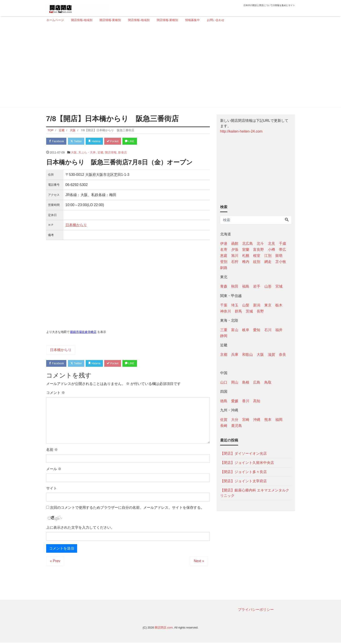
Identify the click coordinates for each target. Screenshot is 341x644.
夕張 (235, 250)
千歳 (282, 243)
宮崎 (246, 420)
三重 (224, 330)
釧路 (224, 268)
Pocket (119, 141)
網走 (268, 262)
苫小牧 (281, 262)
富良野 (258, 250)
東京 (268, 305)
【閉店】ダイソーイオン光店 (243, 453)
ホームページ (55, 20)
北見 (271, 243)
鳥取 (268, 382)
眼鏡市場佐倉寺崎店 (83, 333)
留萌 (279, 256)
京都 (224, 355)
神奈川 (226, 311)
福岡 (279, 420)
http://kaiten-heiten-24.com (241, 131)
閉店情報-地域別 (139, 20)
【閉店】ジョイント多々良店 (243, 472)
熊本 (268, 420)
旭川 (235, 256)
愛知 (257, 330)
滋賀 (271, 355)
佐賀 (224, 420)
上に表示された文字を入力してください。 (80, 529)
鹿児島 (237, 426)
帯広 (282, 250)
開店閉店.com (164, 629)
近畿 (100, 153)
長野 (260, 311)
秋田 (235, 286)
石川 (268, 330)
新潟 (257, 305)
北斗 (260, 243)
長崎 (224, 426)
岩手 (257, 286)
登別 (224, 262)
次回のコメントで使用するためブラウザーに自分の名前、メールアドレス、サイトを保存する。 (127, 509)
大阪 (74, 153)
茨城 (249, 311)
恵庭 (224, 256)
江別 (268, 256)
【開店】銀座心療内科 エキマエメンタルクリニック (255, 493)
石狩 (235, 262)
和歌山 (248, 355)
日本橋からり (76, 226)
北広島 (248, 243)
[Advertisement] (169, 67)
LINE (138, 141)
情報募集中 (192, 20)
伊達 (224, 243)
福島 (246, 286)
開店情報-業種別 (110, 20)
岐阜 (246, 330)
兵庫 (235, 355)
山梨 (246, 305)
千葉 (224, 305)
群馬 (238, 311)
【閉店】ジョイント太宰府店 (243, 481)
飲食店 (123, 153)
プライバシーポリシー (256, 611)
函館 (235, 243)
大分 (235, 420)
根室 (257, 256)
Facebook (57, 141)
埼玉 (235, 305)
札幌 (246, 256)
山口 (224, 382)
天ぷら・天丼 (87, 153)
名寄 (224, 250)
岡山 (235, 382)
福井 (279, 330)
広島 (257, 382)
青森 (224, 286)
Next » (199, 562)
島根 (246, 382)
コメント (56, 394)
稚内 (246, 262)
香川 (246, 401)
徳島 (224, 401)
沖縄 (257, 420)
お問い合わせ (216, 20)
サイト (52, 489)
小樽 (271, 250)
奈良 (282, 355)
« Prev (55, 562)
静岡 (224, 336)
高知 (257, 401)
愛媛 (235, 401)
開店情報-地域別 (82, 20)
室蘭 (246, 250)
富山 (235, 330)
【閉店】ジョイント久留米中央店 (247, 463)
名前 (52, 451)
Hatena (99, 141)
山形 (268, 286)
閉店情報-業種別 (167, 20)
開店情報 (111, 153)
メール (54, 470)
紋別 (257, 262)
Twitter (79, 141)
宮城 (279, 286)
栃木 (279, 305)
